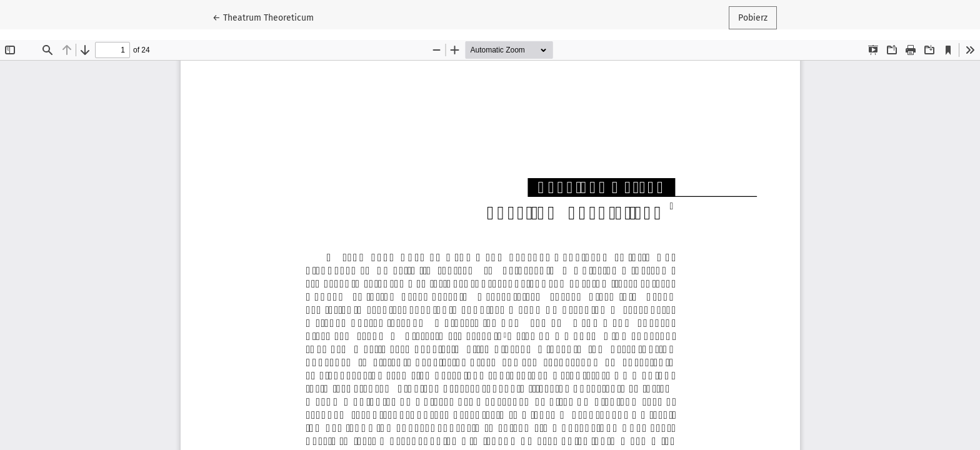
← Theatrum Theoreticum (268, 17)
